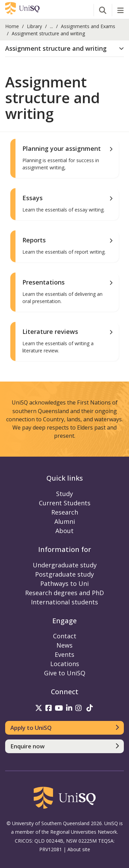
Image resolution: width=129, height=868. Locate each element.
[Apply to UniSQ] (64, 728)
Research (65, 512)
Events (64, 654)
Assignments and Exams (88, 26)
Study (64, 494)
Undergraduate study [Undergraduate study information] (65, 565)
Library (34, 26)
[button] (64, 49)
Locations (65, 664)
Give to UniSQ (65, 673)
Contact (65, 636)
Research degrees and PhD (64, 593)
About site (79, 849)
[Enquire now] (64, 746)
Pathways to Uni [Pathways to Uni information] (64, 583)
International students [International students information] (64, 602)
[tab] (64, 49)
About (64, 531)
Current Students (65, 503)
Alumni (65, 521)
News (64, 645)
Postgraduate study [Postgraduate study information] (64, 574)
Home (12, 26)
